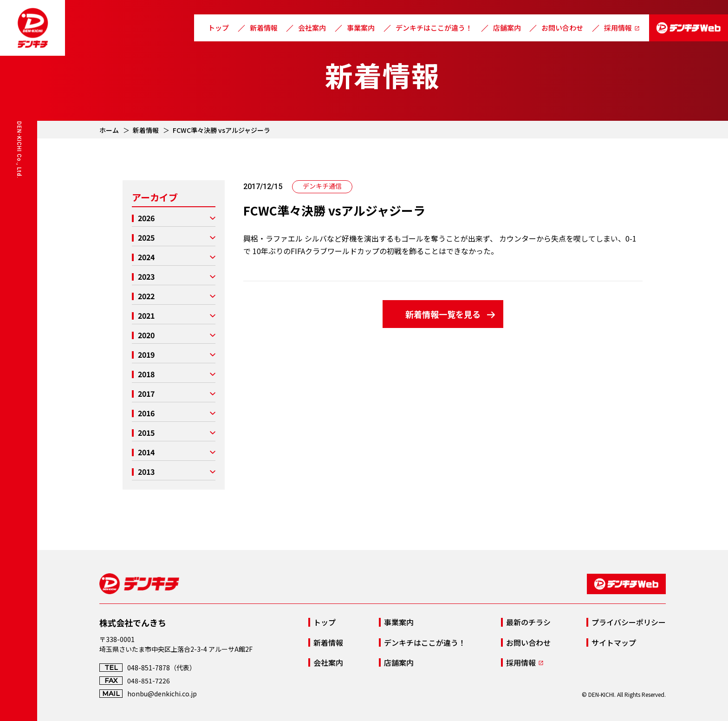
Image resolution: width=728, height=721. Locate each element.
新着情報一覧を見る (443, 314)
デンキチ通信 (322, 186)
